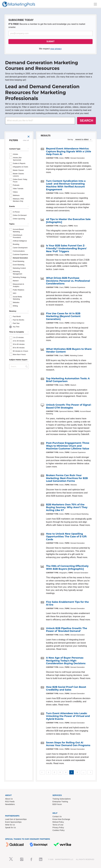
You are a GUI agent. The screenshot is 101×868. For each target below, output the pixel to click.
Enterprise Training (60, 802)
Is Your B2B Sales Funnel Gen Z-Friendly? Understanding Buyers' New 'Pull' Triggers (66, 248)
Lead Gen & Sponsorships (16, 819)
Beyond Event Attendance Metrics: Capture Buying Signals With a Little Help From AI (69, 151)
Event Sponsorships (13, 822)
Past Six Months (18, 320)
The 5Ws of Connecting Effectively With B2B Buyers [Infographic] (67, 567)
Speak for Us (10, 828)
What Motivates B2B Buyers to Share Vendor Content (69, 350)
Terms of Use (58, 825)
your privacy (56, 49)
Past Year (16, 323)
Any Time (16, 327)
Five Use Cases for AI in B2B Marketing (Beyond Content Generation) (63, 316)
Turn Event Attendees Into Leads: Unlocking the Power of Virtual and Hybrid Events (68, 716)
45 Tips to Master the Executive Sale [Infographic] (68, 221)
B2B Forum (57, 804)
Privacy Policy (58, 828)
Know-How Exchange (61, 819)
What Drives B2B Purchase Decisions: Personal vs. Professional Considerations (68, 281)
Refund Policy (58, 822)
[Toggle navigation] (95, 4)
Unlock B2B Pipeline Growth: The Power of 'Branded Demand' (67, 630)
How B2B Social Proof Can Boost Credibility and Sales (66, 688)
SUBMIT (50, 41)
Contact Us (57, 816)
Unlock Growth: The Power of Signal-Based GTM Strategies (69, 406)
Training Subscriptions (62, 799)
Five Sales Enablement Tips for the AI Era (67, 603)
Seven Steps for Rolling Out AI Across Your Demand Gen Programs (68, 744)
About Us (9, 799)
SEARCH (86, 121)
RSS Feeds (10, 802)
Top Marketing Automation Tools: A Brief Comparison (68, 380)
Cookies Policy (59, 830)
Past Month (17, 317)
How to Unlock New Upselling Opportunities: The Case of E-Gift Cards (66, 537)
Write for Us (10, 825)
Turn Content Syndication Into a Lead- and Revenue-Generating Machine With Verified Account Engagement (66, 185)
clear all (26, 140)
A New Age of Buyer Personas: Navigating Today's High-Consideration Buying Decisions (66, 661)
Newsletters (10, 804)
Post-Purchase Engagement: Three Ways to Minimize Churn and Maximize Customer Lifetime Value (68, 446)
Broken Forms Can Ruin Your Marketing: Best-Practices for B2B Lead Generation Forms (67, 478)
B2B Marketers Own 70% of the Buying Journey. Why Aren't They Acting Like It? (67, 507)
